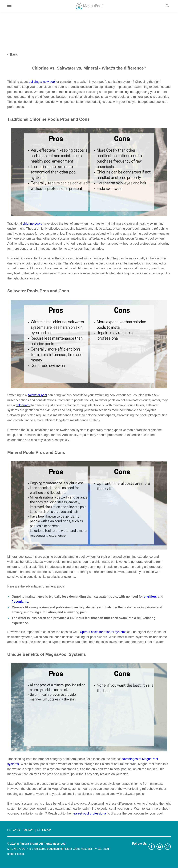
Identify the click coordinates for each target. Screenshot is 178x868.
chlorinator (23, 405)
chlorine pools (32, 224)
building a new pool (42, 82)
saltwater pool (37, 395)
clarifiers (150, 597)
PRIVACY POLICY (20, 830)
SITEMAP (44, 830)
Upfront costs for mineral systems (103, 632)
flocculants (20, 602)
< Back (12, 55)
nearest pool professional (89, 813)
